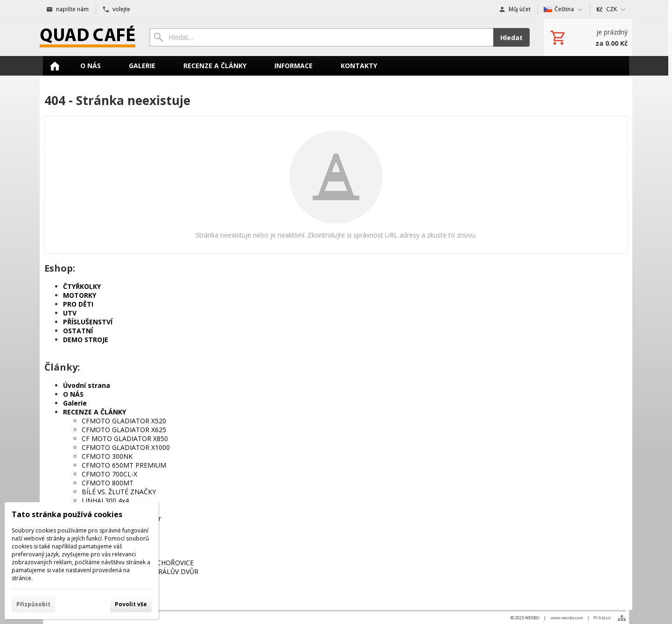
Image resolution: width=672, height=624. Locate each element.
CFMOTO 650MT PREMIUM (124, 465)
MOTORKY (80, 295)
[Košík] (588, 37)
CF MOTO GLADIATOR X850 (125, 438)
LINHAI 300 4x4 (105, 501)
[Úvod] (87, 37)
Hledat (511, 38)
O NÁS (73, 394)
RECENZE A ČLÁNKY (94, 412)
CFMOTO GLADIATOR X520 (124, 421)
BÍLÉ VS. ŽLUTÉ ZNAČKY (119, 492)
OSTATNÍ (78, 331)
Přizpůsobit (33, 604)
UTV (70, 313)
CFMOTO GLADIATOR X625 (124, 430)
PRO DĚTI (78, 304)
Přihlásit (602, 618)
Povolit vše (131, 604)
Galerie (75, 403)
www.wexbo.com (567, 618)
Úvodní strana (87, 385)
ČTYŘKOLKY (82, 286)
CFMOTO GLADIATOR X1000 (126, 447)
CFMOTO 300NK (107, 456)
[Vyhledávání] (321, 37)
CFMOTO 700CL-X (109, 474)
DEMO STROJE (86, 340)
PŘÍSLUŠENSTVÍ (88, 322)
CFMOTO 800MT (108, 483)
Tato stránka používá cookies (67, 514)
